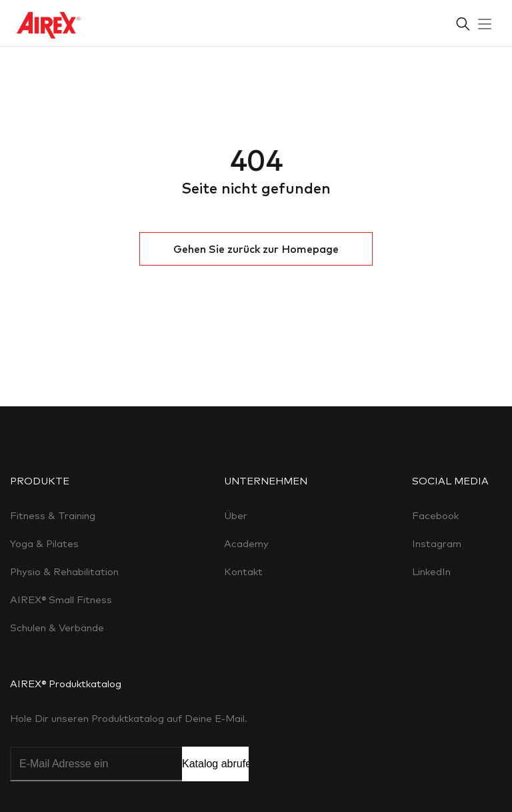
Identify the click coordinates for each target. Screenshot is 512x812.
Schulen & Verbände (57, 628)
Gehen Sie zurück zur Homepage (256, 249)
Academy (246, 543)
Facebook (435, 515)
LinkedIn (431, 571)
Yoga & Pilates (44, 543)
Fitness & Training (53, 515)
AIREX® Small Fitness (61, 599)
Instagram (437, 543)
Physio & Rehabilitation (64, 571)
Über (236, 515)
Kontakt (243, 571)
